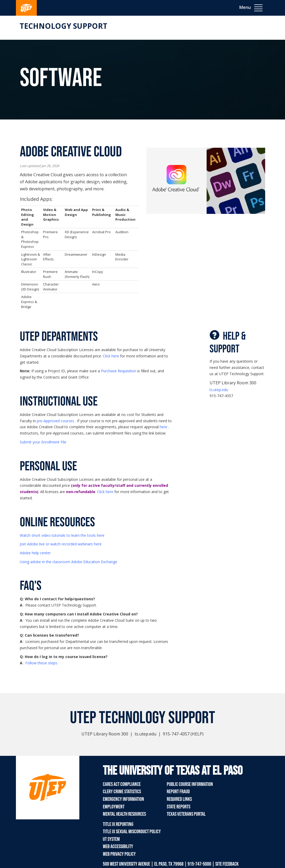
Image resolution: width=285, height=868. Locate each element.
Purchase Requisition (119, 371)
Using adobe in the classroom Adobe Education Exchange (69, 562)
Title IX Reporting (118, 824)
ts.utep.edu (219, 390)
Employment (114, 807)
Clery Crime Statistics (122, 792)
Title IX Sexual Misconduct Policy (132, 832)
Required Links (179, 799)
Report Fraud (178, 792)
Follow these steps (41, 663)
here (164, 427)
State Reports (179, 807)
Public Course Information (190, 784)
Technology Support (63, 26)
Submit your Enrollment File (43, 442)
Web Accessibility (118, 847)
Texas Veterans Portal (186, 814)
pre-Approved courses (55, 421)
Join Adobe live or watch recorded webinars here (61, 544)
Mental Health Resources (124, 814)
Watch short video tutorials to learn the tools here (62, 535)
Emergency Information (123, 799)
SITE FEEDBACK (227, 864)
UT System (111, 839)
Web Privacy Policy (119, 854)
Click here (111, 356)
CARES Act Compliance (122, 784)
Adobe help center (35, 553)
